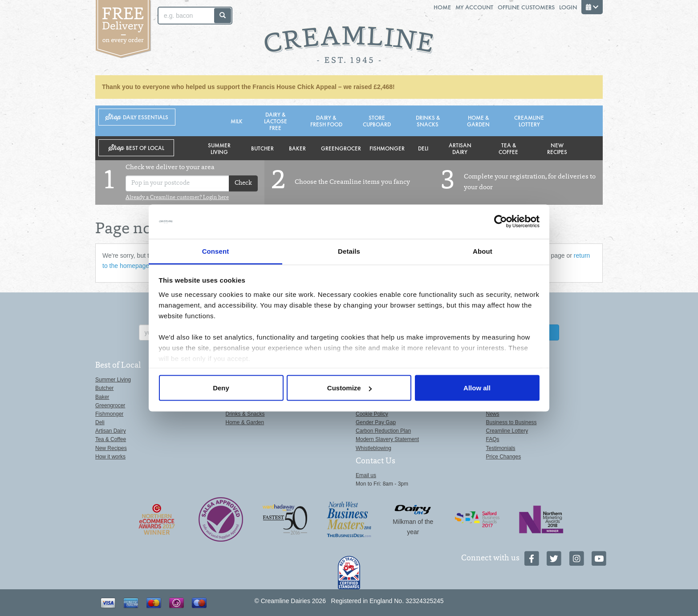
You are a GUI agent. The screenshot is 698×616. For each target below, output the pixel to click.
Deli (423, 148)
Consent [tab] (216, 251)
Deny (221, 388)
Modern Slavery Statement (387, 439)
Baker (297, 148)
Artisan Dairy (460, 148)
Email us (366, 475)
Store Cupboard (377, 121)
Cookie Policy (372, 414)
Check (243, 183)
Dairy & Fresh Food (326, 121)
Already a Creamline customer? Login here (177, 198)
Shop (137, 117)
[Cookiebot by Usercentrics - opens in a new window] (501, 222)
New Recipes (557, 148)
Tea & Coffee (508, 148)
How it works (110, 457)
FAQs (493, 439)
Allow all (477, 388)
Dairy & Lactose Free (276, 121)
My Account (474, 7)
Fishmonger (387, 148)
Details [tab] (349, 251)
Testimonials (501, 448)
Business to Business (511, 422)
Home (442, 7)
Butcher (262, 148)
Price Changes (504, 457)
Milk (237, 121)
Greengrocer (341, 148)
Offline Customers (526, 7)
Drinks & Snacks (428, 121)
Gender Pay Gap (376, 422)
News (493, 414)
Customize (349, 388)
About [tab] (483, 251)
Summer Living (219, 148)
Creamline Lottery (529, 121)
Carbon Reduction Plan (383, 431)
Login (568, 7)
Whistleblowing (373, 448)
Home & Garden (478, 121)
